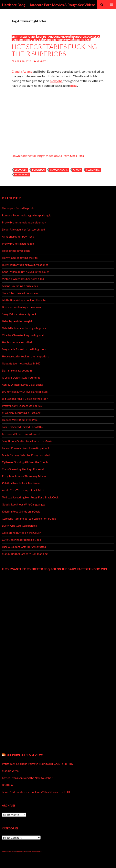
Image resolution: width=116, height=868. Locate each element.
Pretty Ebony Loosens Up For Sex (22, 406)
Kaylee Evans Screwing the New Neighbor (27, 778)
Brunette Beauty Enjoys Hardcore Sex (25, 392)
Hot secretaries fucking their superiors (54, 50)
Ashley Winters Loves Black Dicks (22, 385)
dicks (74, 85)
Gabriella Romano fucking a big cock (24, 328)
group (77, 170)
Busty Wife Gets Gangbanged (20, 526)
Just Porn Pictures (31, 851)
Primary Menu (111, 5)
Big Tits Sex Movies (24, 37)
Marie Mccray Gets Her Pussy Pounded (26, 455)
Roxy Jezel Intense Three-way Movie (24, 476)
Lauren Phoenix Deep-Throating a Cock (26, 448)
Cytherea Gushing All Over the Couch (25, 462)
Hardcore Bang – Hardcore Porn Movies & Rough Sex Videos (49, 5)
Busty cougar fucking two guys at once (25, 265)
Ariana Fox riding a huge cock (20, 286)
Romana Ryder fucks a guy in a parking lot (27, 215)
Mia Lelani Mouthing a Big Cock (21, 413)
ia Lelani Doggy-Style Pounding (21, 377)
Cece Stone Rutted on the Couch (22, 533)
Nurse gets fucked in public (18, 208)
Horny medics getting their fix (20, 258)
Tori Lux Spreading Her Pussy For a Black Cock (30, 497)
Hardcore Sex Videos (21, 851)
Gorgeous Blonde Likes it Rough (21, 434)
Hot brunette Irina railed (17, 342)
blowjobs (56, 81)
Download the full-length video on (48, 156)
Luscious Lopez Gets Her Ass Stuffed (24, 547)
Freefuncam (39, 851)
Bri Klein (7, 785)
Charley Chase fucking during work (23, 335)
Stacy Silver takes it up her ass (20, 293)
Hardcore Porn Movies (58, 40)
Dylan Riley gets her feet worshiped (23, 229)
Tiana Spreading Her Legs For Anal (23, 469)
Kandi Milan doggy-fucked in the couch (26, 272)
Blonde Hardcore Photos (54, 37)
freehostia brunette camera (9, 851)
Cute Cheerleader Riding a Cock (21, 540)
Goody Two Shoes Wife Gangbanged (24, 504)
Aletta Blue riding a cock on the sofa (24, 300)
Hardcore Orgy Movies (27, 40)
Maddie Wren (10, 771)
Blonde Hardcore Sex (86, 37)
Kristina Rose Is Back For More (21, 483)
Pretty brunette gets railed (18, 244)
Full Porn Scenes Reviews (24, 755)
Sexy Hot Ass (83, 40)
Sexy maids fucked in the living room (24, 349)
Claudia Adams (22, 71)
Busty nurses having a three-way (21, 307)
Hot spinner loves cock (16, 251)
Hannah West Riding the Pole (20, 420)
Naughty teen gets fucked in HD (21, 363)
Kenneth (42, 61)
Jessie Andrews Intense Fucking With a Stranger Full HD (36, 792)
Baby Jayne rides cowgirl (17, 321)
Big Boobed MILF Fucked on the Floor (25, 399)
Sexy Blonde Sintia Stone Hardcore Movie (27, 441)
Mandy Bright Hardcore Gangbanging (25, 554)
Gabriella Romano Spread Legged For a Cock (29, 519)
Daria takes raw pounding (18, 370)
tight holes (22, 174)
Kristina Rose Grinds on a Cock (21, 511)
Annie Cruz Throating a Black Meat (23, 490)
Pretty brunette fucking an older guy (24, 222)
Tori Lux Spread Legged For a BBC (22, 427)
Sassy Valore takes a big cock (19, 314)
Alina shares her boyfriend (18, 236)
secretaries (93, 170)
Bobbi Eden (38, 170)
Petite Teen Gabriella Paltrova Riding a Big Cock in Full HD (38, 764)
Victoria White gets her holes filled (23, 279)
